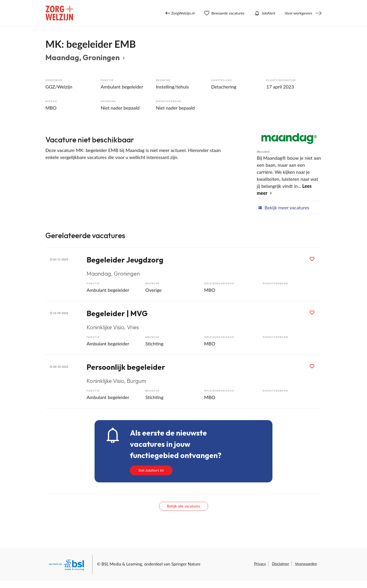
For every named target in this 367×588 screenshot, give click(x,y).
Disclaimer (281, 564)
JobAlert (264, 13)
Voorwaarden (306, 564)
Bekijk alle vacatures (183, 506)
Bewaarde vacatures (224, 13)
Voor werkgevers (298, 13)
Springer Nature (186, 564)
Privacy (260, 564)
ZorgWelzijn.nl (180, 13)
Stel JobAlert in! (151, 470)
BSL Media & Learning (122, 564)
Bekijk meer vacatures (283, 207)
